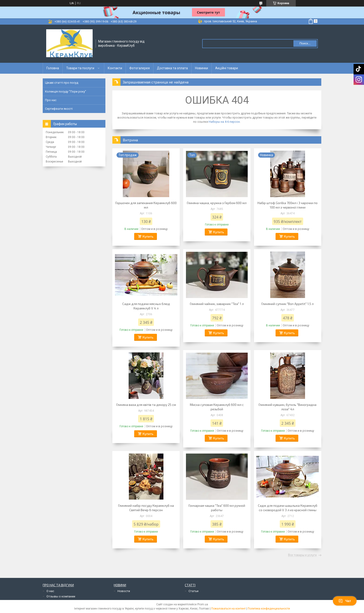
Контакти (115, 68)
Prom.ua (203, 604)
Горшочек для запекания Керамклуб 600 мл (146, 205)
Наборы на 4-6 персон (224, 122)
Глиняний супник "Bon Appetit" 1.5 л (288, 304)
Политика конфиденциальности (269, 609)
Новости (124, 591)
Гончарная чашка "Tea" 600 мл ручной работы (217, 508)
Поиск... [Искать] (305, 43)
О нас (50, 591)
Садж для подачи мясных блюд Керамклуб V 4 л (146, 306)
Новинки (201, 68)
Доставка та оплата (172, 68)
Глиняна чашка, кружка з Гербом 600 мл (217, 203)
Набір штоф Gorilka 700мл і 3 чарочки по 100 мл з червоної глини (288, 205)
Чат (345, 601)
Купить (148, 236)
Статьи (193, 591)
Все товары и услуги (302, 555)
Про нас (51, 100)
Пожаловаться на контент (228, 609)
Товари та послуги (80, 68)
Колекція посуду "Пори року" (66, 91)
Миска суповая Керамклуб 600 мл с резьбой (217, 407)
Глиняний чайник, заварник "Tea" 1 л (217, 304)
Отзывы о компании (61, 596)
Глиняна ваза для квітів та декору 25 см (146, 405)
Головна (53, 68)
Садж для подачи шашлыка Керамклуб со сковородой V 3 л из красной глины (288, 508)
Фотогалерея (140, 68)
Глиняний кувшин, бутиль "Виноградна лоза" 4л (288, 407)
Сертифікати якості (59, 109)
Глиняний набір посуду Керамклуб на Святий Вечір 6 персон (146, 508)
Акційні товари (227, 68)
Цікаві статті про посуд (62, 83)
